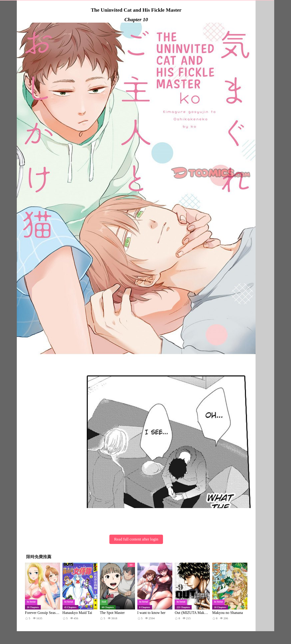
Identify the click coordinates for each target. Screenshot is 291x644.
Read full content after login (136, 539)
